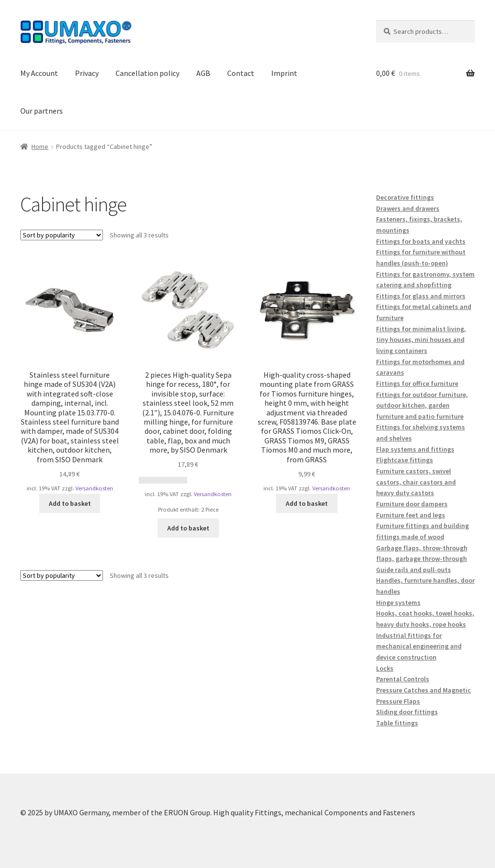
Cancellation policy (147, 73)
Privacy (87, 73)
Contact (241, 73)
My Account (39, 73)
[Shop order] (62, 235)
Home (40, 147)
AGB (203, 73)
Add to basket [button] (70, 503)
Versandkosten (94, 488)
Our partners (42, 111)
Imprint (284, 73)
